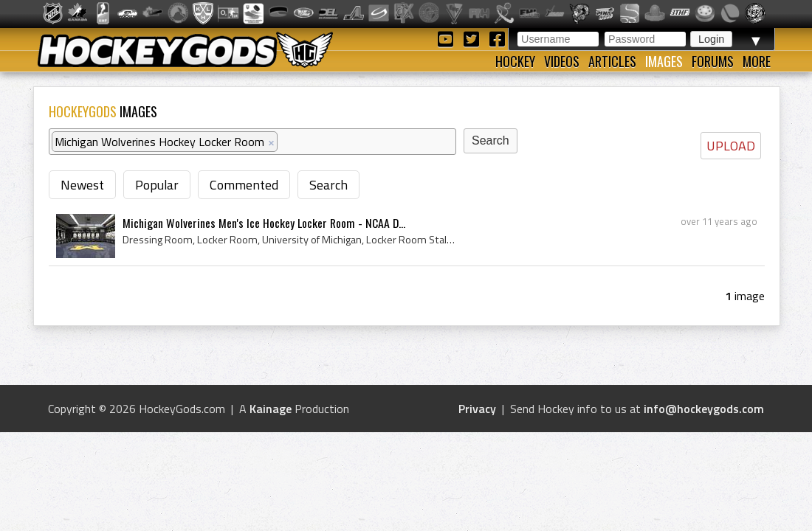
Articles (612, 61)
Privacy (477, 409)
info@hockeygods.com (704, 409)
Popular (157, 185)
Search (328, 185)
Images (664, 61)
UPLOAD (731, 146)
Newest (82, 185)
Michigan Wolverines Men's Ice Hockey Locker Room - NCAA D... (264, 223)
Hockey (515, 61)
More (757, 61)
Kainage (271, 409)
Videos (562, 61)
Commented (244, 185)
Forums (713, 61)
